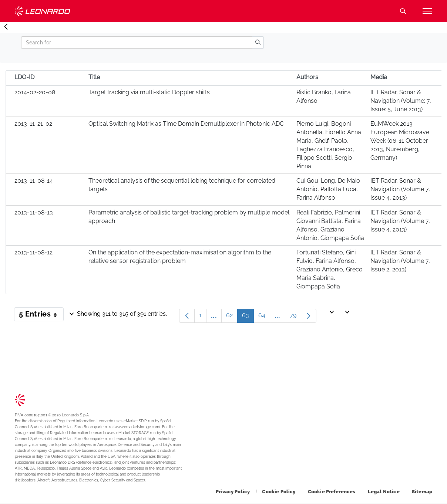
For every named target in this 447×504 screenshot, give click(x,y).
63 (248, 317)
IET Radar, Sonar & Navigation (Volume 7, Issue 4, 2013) (400, 189)
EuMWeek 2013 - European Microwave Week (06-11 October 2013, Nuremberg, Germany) (400, 141)
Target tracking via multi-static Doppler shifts (149, 92)
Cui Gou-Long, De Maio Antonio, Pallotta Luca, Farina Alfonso (328, 189)
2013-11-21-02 (33, 124)
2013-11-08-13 (34, 212)
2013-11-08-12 (33, 252)
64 (264, 317)
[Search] (137, 43)
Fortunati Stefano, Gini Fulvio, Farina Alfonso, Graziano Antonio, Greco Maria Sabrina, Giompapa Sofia (330, 269)
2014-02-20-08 (35, 92)
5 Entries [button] (41, 315)
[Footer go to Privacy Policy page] (233, 492)
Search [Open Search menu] (403, 11)
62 (232, 317)
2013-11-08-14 (34, 181)
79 (295, 317)
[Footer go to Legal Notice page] (384, 492)
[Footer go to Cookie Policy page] (279, 492)
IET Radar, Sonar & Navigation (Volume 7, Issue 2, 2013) (400, 261)
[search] (258, 43)
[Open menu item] (427, 11)
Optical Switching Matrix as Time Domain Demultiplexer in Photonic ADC (186, 124)
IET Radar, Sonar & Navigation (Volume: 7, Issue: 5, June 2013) (401, 101)
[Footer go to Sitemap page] (422, 492)
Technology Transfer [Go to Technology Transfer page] (43, 11)
